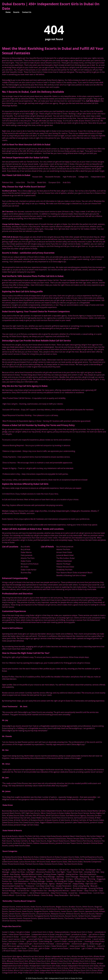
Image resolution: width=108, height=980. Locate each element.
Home (8, 12)
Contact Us (27, 12)
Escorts (16, 12)
